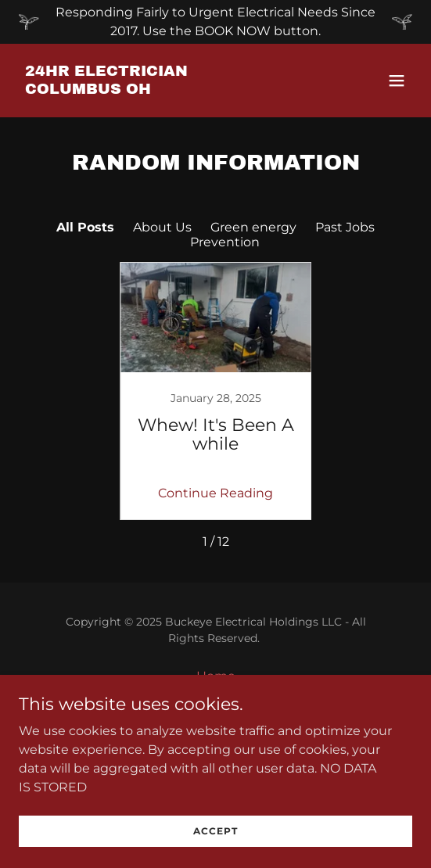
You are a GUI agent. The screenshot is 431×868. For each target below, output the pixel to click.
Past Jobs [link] (345, 227)
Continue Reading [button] (215, 493)
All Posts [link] (85, 227)
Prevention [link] (225, 242)
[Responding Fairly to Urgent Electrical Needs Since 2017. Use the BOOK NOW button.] (215, 22)
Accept (215, 831)
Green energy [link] (253, 227)
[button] (397, 81)
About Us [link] (162, 227)
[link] (156, 90)
